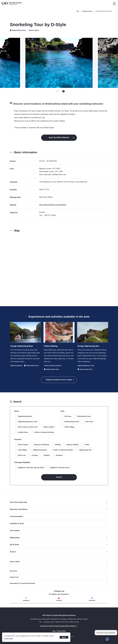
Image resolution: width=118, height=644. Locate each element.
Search (59, 477)
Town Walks (23, 450)
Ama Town (89, 422)
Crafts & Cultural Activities (44, 432)
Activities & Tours (87, 11)
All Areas (68, 416)
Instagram (26, 599)
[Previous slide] (14, 63)
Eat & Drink (59, 545)
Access (13, 552)
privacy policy (9, 638)
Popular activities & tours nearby (59, 380)
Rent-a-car (22, 455)
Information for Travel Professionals (22, 583)
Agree (64, 637)
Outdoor (47, 455)
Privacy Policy (61, 631)
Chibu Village (69, 427)
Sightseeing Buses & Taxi (28, 422)
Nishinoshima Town (72, 422)
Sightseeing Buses (40, 450)
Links (54, 631)
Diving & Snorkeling (42, 445)
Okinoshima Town (84, 416)
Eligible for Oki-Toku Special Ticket (31, 468)
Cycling (35, 455)
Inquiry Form (14, 577)
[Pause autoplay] (63, 91)
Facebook (92, 599)
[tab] (55, 91)
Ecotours (59, 455)
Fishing (58, 445)
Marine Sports (49, 427)
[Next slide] (104, 63)
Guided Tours (23, 432)
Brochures (14, 571)
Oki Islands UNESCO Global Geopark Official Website (44, 626)
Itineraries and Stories (59, 509)
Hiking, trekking (73, 445)
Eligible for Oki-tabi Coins (60, 468)
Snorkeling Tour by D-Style (104, 11)
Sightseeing (59, 538)
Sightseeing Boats (25, 416)
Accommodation (16, 516)
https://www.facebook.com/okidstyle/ (53, 205)
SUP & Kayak (23, 445)
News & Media (15, 562)
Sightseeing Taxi (85, 450)
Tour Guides (15, 531)
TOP (78, 11)
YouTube (59, 599)
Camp (87, 445)
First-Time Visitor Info (59, 502)
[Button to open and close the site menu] (114, 4)
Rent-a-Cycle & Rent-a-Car (28, 427)
